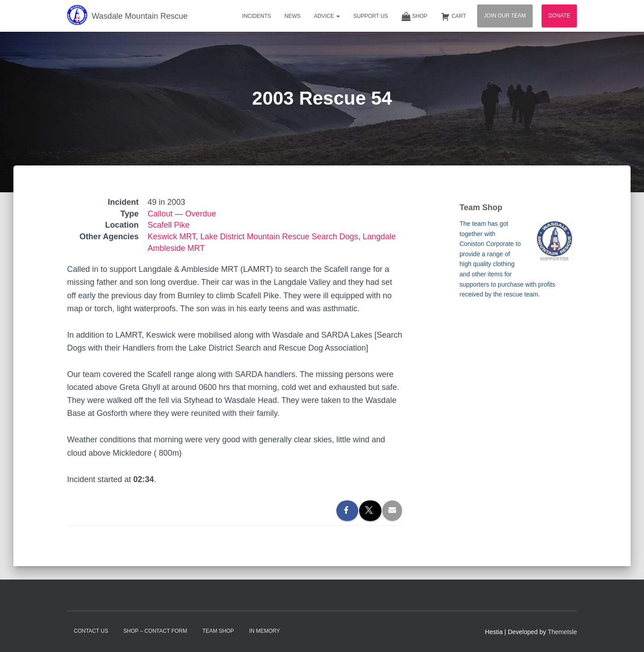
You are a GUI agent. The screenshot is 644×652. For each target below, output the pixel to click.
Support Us (371, 16)
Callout (160, 214)
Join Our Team (505, 16)
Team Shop (218, 631)
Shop (415, 17)
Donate (559, 16)
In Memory (265, 631)
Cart (453, 17)
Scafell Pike (169, 225)
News (292, 16)
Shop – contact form (155, 631)
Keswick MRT (172, 237)
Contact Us (91, 631)
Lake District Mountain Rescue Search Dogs (279, 237)
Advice (327, 16)
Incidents (256, 16)
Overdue (201, 214)
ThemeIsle (562, 632)
